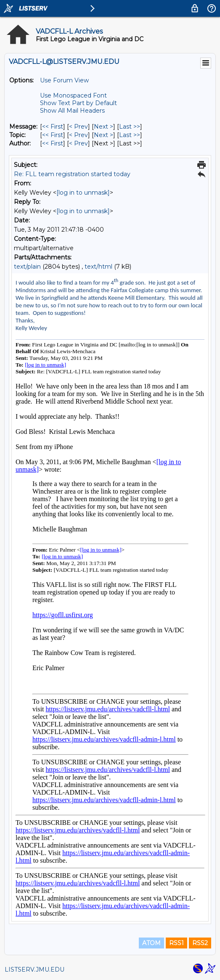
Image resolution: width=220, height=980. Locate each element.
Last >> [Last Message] (130, 127)
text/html (98, 267)
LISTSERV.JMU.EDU (34, 969)
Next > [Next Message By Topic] (103, 135)
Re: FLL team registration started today (72, 174)
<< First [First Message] (53, 127)
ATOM (151, 943)
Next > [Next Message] (103, 127)
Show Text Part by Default (78, 103)
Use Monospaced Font (73, 95)
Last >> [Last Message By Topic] (130, 135)
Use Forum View (64, 80)
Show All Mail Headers (72, 111)
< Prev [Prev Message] (78, 127)
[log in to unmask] (83, 193)
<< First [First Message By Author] (53, 143)
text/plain (27, 267)
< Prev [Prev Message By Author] (78, 143)
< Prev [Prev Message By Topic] (78, 135)
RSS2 (200, 943)
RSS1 (176, 943)
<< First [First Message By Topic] (53, 135)
